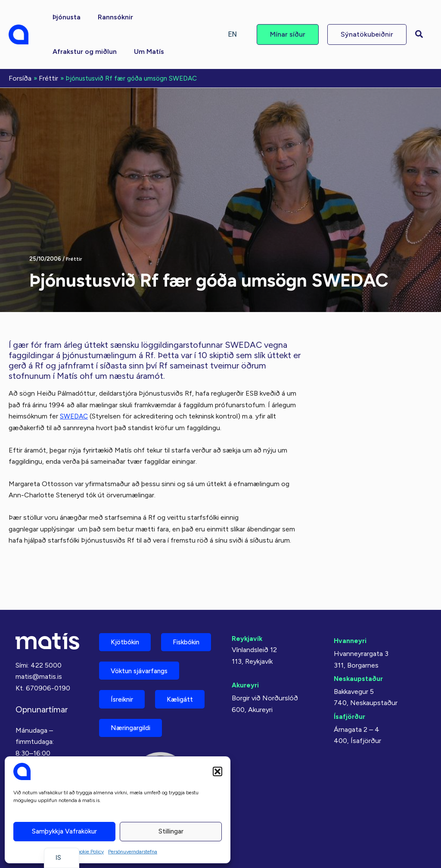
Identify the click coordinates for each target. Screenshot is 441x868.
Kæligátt (187, 697)
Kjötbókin (127, 606)
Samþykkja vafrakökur (64, 831)
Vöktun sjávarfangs (143, 667)
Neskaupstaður (359, 642)
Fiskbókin (127, 636)
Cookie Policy (89, 852)
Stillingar (171, 831)
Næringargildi (134, 727)
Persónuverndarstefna (133, 852)
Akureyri (246, 648)
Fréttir (75, 258)
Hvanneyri (350, 604)
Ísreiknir (124, 697)
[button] (217, 771)
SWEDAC (75, 415)
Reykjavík (247, 602)
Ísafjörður (350, 680)
